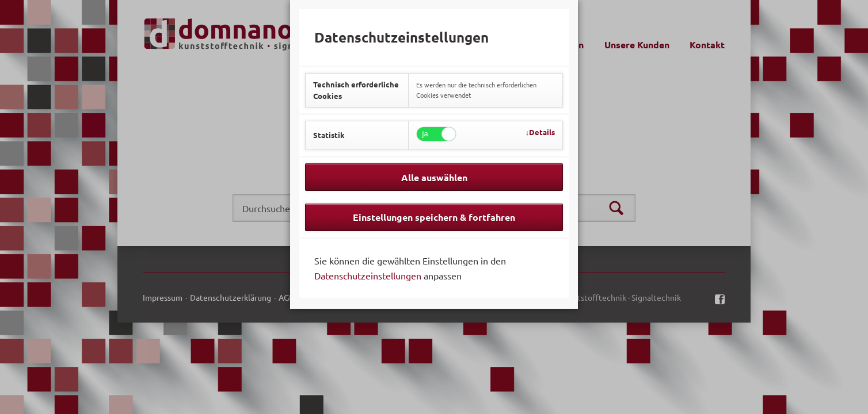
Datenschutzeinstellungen (368, 275)
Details (542, 132)
